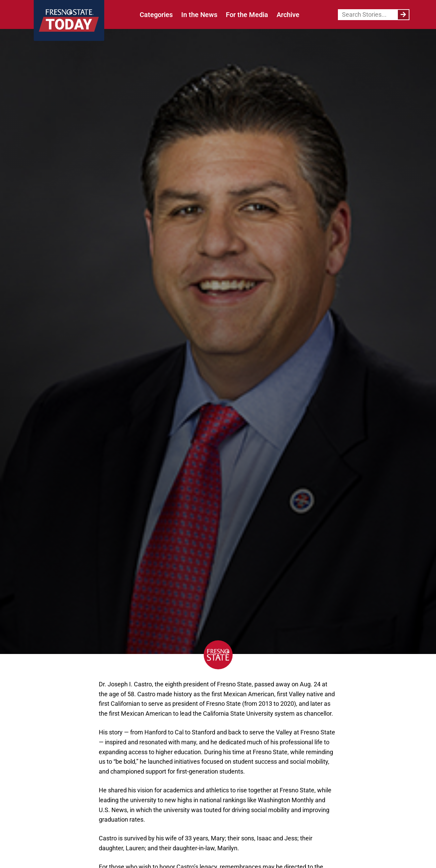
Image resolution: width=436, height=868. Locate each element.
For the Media (247, 15)
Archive (288, 15)
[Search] (403, 15)
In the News (199, 15)
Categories (156, 15)
